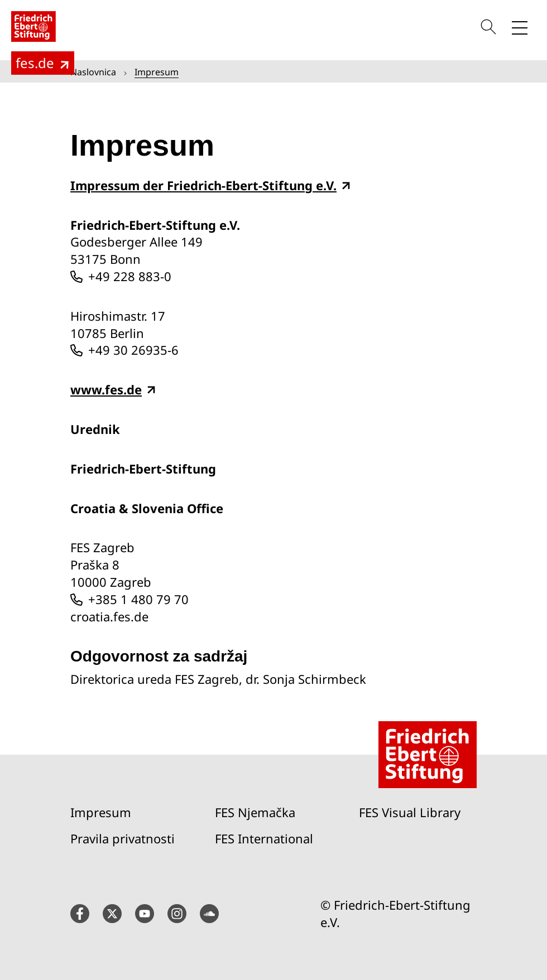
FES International (264, 838)
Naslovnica (93, 72)
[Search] (490, 27)
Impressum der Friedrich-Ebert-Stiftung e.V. (203, 185)
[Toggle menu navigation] (520, 27)
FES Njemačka (255, 812)
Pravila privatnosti (123, 838)
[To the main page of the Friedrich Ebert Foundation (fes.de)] (43, 63)
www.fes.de (106, 390)
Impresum (101, 812)
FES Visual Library (410, 812)
